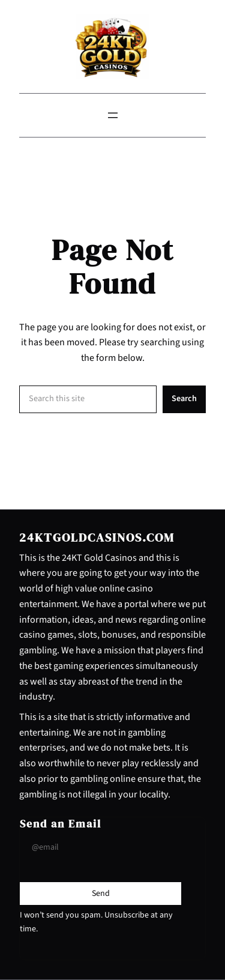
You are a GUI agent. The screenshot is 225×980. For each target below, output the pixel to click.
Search (184, 398)
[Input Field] (100, 847)
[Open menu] (113, 115)
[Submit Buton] (101, 894)
